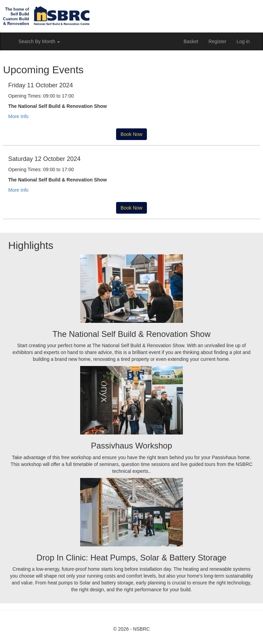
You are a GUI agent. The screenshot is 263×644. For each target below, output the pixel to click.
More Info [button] (18, 116)
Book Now (131, 134)
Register (217, 41)
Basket (191, 41)
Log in (243, 41)
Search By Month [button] (39, 41)
